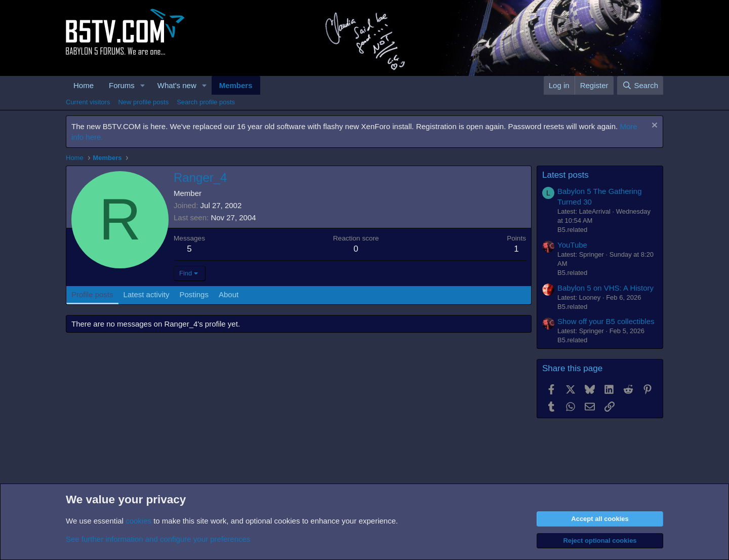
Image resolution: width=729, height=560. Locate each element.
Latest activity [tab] (147, 294)
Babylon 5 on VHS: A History (605, 288)
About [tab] (229, 294)
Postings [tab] (194, 294)
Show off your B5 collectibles (606, 321)
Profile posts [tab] (92, 294)
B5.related (572, 230)
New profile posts (143, 102)
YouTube (572, 245)
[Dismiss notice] (653, 126)
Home (84, 85)
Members (236, 85)
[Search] (640, 85)
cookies (138, 521)
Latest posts (565, 175)
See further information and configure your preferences (158, 539)
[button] (143, 85)
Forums (122, 85)
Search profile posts (206, 102)
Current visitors (88, 102)
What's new (177, 85)
